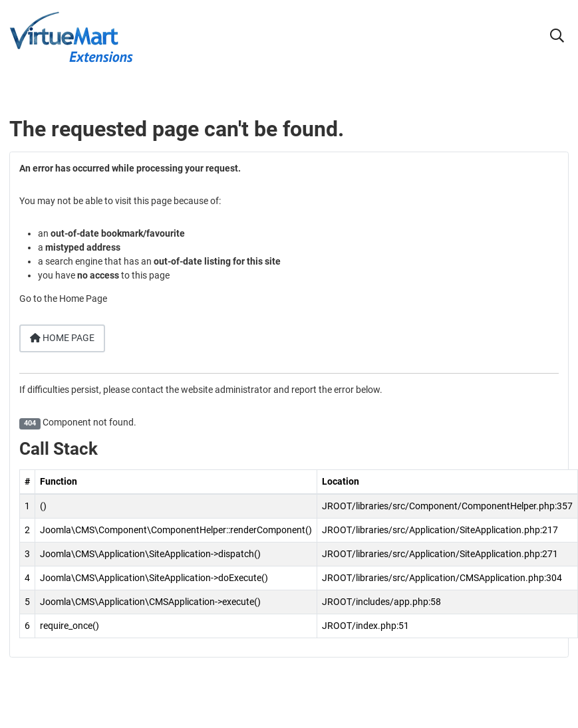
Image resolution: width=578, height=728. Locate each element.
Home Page (62, 338)
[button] (557, 37)
